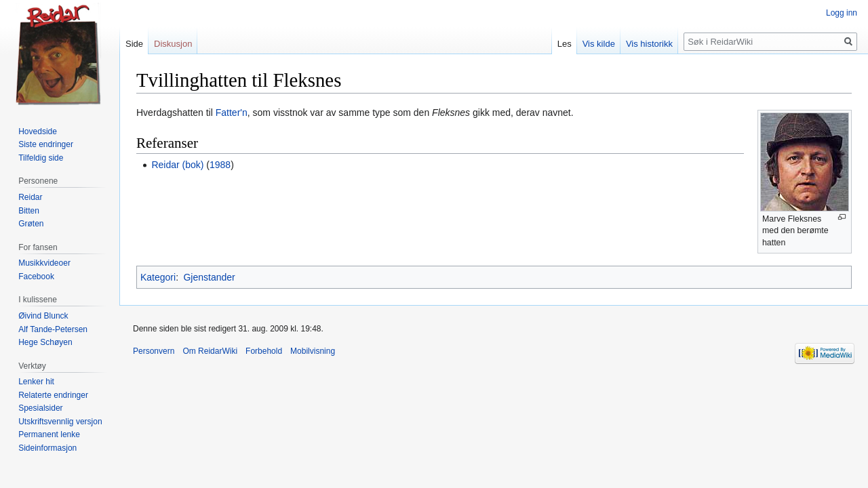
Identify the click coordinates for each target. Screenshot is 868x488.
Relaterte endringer (53, 395)
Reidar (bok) (177, 165)
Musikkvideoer (44, 263)
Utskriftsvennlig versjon (60, 422)
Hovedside (38, 131)
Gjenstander (209, 277)
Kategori (158, 277)
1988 (220, 165)
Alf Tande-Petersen (53, 329)
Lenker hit (36, 382)
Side (134, 44)
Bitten (29, 211)
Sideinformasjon (47, 448)
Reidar (30, 197)
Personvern (154, 351)
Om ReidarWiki (210, 351)
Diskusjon (173, 44)
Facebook (36, 277)
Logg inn (842, 13)
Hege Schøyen (45, 342)
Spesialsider (40, 408)
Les (565, 44)
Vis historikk (649, 44)
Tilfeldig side (41, 158)
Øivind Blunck (43, 316)
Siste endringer (46, 144)
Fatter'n (232, 113)
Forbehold (264, 351)
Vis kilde (599, 44)
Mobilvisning (313, 351)
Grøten (31, 224)
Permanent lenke (49, 434)
